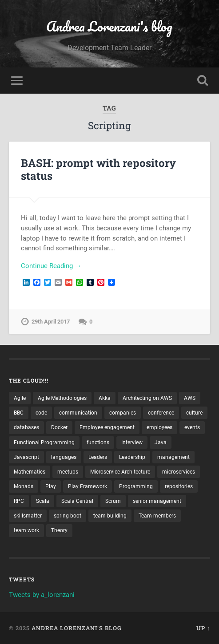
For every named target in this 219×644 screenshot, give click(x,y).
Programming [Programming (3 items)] (136, 486)
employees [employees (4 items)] (159, 427)
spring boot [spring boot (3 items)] (68, 516)
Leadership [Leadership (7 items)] (132, 457)
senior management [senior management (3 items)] (157, 501)
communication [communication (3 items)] (78, 413)
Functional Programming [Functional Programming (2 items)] (44, 443)
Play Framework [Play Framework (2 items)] (88, 486)
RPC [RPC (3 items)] (19, 501)
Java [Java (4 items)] (161, 443)
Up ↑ (203, 628)
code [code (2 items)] (41, 413)
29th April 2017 (51, 322)
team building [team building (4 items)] (110, 516)
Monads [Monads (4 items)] (24, 486)
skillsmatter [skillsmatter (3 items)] (28, 516)
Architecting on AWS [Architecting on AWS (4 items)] (147, 398)
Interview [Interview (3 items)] (132, 443)
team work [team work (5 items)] (26, 530)
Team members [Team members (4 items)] (157, 516)
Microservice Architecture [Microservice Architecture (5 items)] (120, 472)
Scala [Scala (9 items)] (43, 501)
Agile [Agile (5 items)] (20, 398)
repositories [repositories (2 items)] (179, 486)
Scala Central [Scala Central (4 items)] (77, 501)
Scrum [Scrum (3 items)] (113, 501)
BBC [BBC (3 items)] (19, 413)
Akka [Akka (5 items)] (105, 398)
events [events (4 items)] (192, 427)
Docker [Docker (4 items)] (59, 427)
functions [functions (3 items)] (98, 443)
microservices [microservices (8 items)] (179, 472)
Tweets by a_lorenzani (42, 595)
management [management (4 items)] (173, 457)
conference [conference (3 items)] (161, 413)
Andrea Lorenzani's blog (109, 26)
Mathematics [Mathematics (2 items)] (30, 472)
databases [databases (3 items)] (26, 427)
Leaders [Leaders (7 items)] (98, 457)
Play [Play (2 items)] (51, 486)
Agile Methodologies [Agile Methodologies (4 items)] (62, 398)
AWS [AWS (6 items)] (190, 398)
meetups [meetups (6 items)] (68, 472)
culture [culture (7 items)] (194, 413)
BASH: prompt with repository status (98, 169)
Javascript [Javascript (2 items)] (26, 457)
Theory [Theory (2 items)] (59, 530)
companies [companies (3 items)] (123, 413)
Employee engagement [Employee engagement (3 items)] (107, 427)
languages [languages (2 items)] (64, 457)
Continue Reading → (51, 266)
